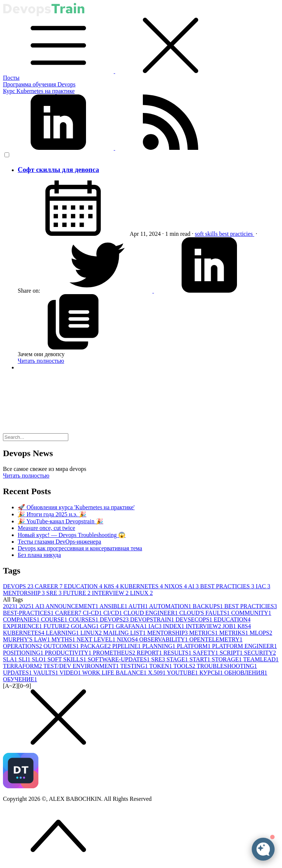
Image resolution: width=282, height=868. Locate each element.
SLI (25, 659)
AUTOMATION (171, 606)
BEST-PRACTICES (29, 613)
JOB (230, 626)
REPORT (150, 653)
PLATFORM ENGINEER (245, 646)
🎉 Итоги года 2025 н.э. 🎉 (52, 514)
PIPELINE (127, 646)
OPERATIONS (23, 646)
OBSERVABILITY (164, 639)
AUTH (139, 606)
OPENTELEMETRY (216, 639)
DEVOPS (19, 586)
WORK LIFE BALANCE (115, 673)
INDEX (175, 626)
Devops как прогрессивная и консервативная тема (80, 548)
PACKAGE (96, 646)
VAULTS (46, 673)
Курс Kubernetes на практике (39, 91)
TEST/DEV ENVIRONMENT (82, 666)
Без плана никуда (39, 555)
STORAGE (228, 659)
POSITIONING (24, 653)
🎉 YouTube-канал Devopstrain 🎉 (61, 521)
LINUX (141, 593)
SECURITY (260, 653)
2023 (11, 606)
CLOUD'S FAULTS (205, 613)
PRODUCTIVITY (69, 653)
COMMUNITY (251, 613)
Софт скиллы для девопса (58, 170)
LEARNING (63, 633)
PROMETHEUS (115, 653)
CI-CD (93, 613)
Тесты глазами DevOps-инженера (59, 542)
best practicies (237, 234)
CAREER (49, 586)
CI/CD (114, 613)
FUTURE (78, 593)
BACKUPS (209, 606)
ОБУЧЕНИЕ (20, 679)
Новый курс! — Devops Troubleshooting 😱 (72, 535)
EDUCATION (84, 586)
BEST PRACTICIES (228, 586)
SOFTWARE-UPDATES (120, 659)
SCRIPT (232, 653)
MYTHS (64, 639)
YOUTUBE (183, 673)
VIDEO (71, 673)
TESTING (135, 666)
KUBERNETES (142, 586)
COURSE (55, 619)
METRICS (204, 633)
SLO (39, 659)
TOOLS (185, 666)
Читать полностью (41, 361)
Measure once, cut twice (46, 528)
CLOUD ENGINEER (152, 613)
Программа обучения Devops (39, 84)
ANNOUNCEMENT (72, 606)
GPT (108, 626)
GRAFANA (132, 626)
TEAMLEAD (261, 659)
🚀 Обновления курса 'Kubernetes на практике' (76, 507)
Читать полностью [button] (26, 476)
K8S (112, 586)
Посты (11, 78)
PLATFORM (195, 646)
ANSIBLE (114, 606)
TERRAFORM (23, 666)
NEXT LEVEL (97, 639)
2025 (27, 606)
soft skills (207, 234)
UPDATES (18, 673)
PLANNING (159, 646)
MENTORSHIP (25, 593)
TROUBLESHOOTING (227, 666)
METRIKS (234, 633)
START (200, 659)
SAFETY (206, 653)
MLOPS (261, 633)
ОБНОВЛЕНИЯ (246, 673)
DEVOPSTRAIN (153, 619)
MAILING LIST (125, 633)
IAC (263, 586)
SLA (11, 659)
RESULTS (178, 653)
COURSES (84, 619)
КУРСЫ (212, 673)
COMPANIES (22, 619)
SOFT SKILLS (67, 659)
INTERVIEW (111, 593)
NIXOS (176, 586)
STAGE (178, 659)
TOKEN (161, 666)
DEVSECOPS (195, 619)
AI (194, 586)
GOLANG (86, 626)
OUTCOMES (62, 646)
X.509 (157, 673)
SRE (54, 593)
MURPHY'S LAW (27, 639)
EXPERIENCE (23, 626)
